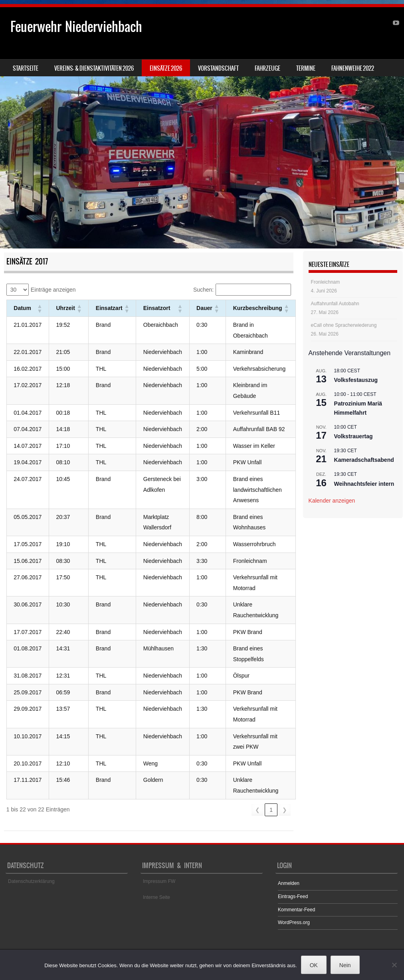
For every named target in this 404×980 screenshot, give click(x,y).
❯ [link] (285, 810)
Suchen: (203, 290)
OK (314, 965)
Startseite (26, 68)
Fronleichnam (326, 282)
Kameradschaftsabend (364, 460)
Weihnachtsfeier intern (364, 484)
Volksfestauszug (356, 380)
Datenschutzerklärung (31, 881)
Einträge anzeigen (53, 290)
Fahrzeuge (267, 68)
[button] (39, 308)
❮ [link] (257, 810)
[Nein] (394, 965)
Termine (306, 68)
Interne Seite (156, 897)
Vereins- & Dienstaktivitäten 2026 (94, 68)
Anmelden (289, 883)
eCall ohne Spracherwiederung (344, 325)
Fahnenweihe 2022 (353, 68)
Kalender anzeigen (332, 501)
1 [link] (271, 810)
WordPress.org (294, 922)
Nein (345, 965)
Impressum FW (159, 881)
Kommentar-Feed (296, 910)
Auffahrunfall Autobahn (335, 304)
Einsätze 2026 (166, 68)
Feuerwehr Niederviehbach (76, 27)
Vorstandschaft (218, 68)
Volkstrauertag (353, 436)
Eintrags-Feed (293, 897)
